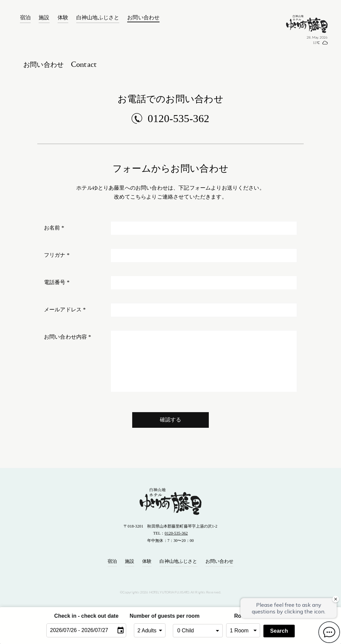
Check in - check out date (86, 616)
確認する (171, 420)
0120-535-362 (178, 118)
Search (279, 631)
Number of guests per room (150, 616)
